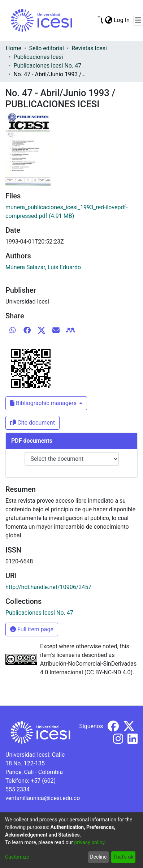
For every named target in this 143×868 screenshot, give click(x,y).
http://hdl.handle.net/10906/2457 (48, 587)
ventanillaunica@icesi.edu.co (43, 798)
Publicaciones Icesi (38, 57)
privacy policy (89, 842)
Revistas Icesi (89, 48)
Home (14, 48)
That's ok (123, 857)
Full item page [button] (32, 629)
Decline (98, 857)
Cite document (32, 423)
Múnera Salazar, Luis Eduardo (43, 267)
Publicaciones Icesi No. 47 (47, 66)
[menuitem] (109, 20)
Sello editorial (46, 48)
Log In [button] (122, 20)
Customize (17, 857)
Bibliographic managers (44, 403)
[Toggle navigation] (138, 20)
